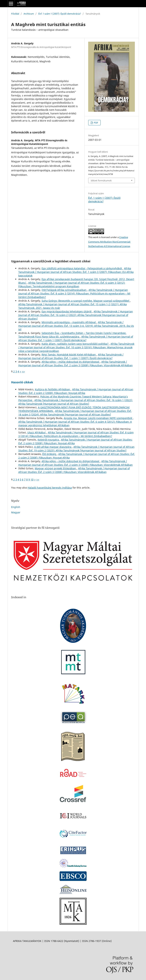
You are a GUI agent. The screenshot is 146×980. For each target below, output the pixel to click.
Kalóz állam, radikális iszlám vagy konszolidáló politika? (75, 344)
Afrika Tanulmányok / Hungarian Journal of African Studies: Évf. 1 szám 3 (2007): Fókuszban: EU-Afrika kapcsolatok (76, 272)
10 (32, 479)
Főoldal (15, 14)
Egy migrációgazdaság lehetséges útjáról (67, 311)
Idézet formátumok (101, 180)
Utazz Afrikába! (37, 432)
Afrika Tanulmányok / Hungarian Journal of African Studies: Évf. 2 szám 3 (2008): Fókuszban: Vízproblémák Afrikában (76, 364)
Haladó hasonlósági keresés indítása (50, 488)
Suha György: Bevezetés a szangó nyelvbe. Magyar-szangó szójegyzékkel (86, 301)
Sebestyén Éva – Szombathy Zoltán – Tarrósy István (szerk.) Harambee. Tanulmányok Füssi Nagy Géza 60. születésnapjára (72, 335)
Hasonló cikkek (22, 382)
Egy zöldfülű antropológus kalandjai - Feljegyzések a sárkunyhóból (82, 268)
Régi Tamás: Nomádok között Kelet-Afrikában (69, 355)
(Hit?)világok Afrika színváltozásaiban (64, 290)
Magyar (16, 512)
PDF (96, 123)
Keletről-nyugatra (49, 440)
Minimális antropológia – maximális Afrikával (69, 322)
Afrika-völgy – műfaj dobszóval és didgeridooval (71, 362)
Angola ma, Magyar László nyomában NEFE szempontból (98, 418)
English (16, 507)
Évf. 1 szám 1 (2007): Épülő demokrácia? (60, 14)
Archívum (29, 14)
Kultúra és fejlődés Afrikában (53, 389)
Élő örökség (50, 454)
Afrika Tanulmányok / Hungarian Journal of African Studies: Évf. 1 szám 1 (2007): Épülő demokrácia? (76, 338)
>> (23, 371)
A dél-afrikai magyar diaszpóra (53, 447)
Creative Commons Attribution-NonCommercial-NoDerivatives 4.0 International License (109, 242)
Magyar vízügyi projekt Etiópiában (56, 468)
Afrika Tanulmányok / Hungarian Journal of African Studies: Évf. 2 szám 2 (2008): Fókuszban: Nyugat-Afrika (76, 391)
